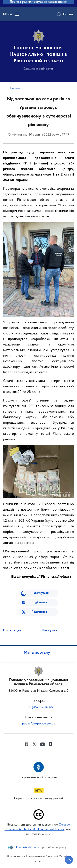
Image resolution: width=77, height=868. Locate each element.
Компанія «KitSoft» (28, 847)
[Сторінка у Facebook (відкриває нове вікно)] (26, 744)
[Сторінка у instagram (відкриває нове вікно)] (51, 744)
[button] (39, 653)
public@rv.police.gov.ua (39, 724)
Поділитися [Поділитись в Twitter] (39, 612)
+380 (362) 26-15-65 (38, 707)
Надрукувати (40, 593)
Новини (15, 89)
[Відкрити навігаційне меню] (17, 14)
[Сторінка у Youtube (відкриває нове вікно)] (43, 744)
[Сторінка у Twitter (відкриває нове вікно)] (34, 744)
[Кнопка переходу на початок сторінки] (69, 860)
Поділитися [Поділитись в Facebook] (39, 603)
